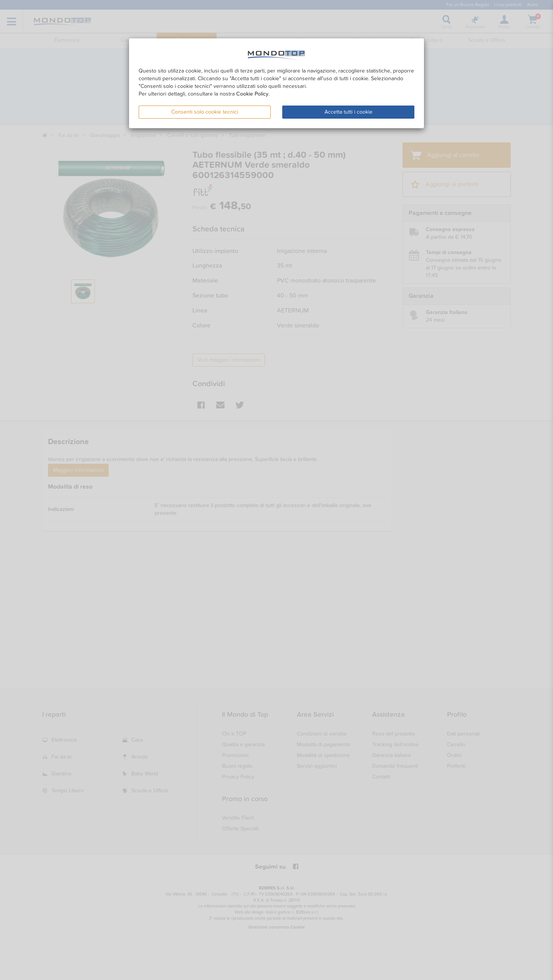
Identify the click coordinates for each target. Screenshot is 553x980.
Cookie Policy (252, 94)
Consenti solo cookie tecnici (205, 112)
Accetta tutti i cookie (349, 112)
